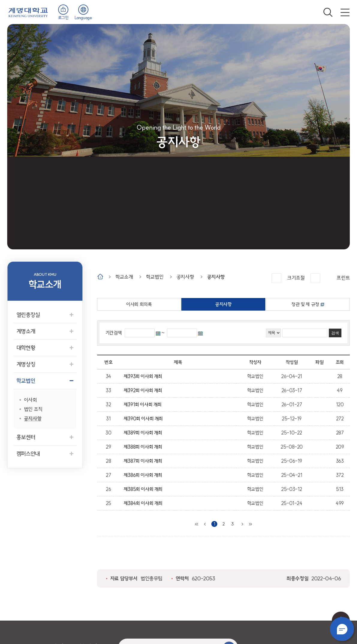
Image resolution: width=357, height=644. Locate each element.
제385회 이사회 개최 (144, 489)
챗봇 (342, 629)
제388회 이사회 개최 (144, 447)
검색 (328, 12)
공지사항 (185, 277)
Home (100, 277)
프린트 (343, 278)
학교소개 (124, 277)
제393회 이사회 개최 (144, 376)
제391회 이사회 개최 (144, 405)
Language (83, 18)
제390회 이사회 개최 (144, 419)
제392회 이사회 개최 (144, 390)
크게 (276, 278)
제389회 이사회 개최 (144, 433)
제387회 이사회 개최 (144, 461)
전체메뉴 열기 (345, 12)
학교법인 (155, 277)
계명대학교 (28, 12)
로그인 (63, 18)
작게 (315, 278)
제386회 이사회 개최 (144, 475)
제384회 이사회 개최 (144, 503)
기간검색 (114, 333)
